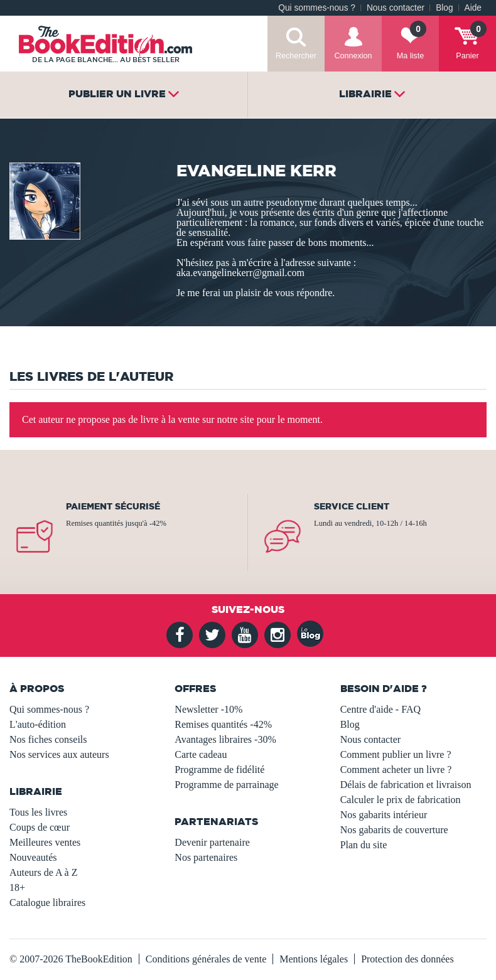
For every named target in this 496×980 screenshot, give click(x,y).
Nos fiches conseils (48, 739)
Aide (473, 8)
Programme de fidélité (219, 770)
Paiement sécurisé (113, 506)
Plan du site (364, 845)
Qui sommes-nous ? (317, 8)
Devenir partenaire (212, 842)
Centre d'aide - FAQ (380, 709)
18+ (17, 887)
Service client (352, 506)
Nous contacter (396, 8)
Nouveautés (33, 857)
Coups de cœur (40, 827)
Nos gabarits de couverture (394, 830)
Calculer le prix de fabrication (401, 800)
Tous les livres (38, 812)
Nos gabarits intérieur (384, 815)
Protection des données (407, 959)
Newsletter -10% (208, 709)
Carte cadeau (201, 754)
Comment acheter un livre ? (396, 770)
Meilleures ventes (45, 842)
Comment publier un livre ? (396, 754)
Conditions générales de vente (206, 959)
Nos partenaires (206, 857)
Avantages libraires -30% (225, 739)
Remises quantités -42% (223, 724)
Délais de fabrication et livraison (406, 785)
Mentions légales (314, 959)
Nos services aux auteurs (59, 754)
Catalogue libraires (47, 903)
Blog (444, 8)
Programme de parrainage (226, 785)
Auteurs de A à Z (43, 872)
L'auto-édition (38, 724)
